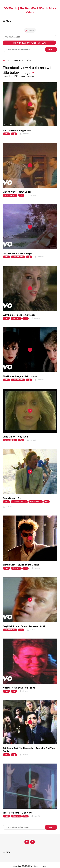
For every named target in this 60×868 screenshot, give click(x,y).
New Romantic (18, 257)
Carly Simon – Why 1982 (15, 437)
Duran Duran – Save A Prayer (18, 253)
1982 (6, 257)
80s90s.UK (26, 866)
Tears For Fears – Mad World (18, 813)
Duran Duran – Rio (12, 498)
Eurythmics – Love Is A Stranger (19, 315)
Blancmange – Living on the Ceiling (21, 565)
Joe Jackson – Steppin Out (17, 130)
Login (29, 30)
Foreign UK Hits (10, 195)
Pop (14, 134)
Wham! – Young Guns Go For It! (19, 688)
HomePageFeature (19, 502)
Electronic (16, 318)
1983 (6, 134)
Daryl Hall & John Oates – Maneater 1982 (24, 626)
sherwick (24, 134)
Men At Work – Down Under (17, 192)
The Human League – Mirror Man (20, 376)
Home (5, 60)
